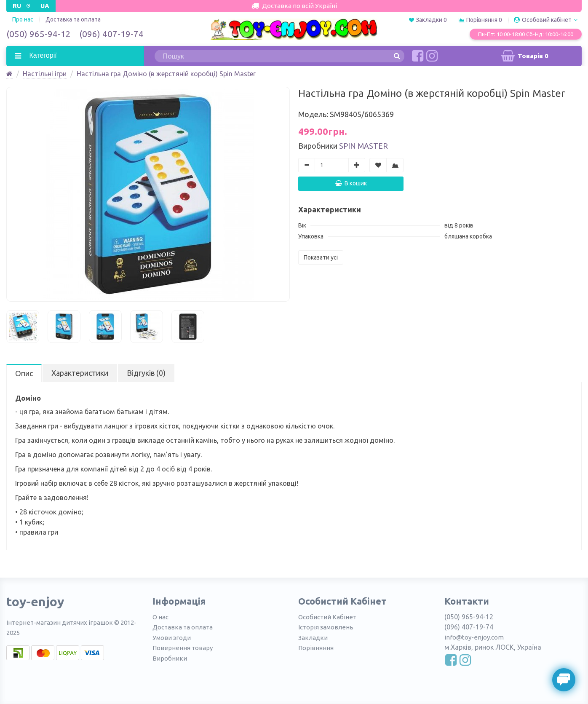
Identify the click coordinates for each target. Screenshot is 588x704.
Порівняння (316, 648)
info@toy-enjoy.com (474, 637)
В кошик (351, 183)
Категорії (42, 55)
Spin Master (363, 146)
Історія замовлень (326, 627)
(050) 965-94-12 (39, 34)
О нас (160, 617)
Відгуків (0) (146, 373)
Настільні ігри (45, 74)
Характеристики (80, 373)
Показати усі (321, 257)
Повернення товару (183, 648)
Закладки (313, 638)
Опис (24, 373)
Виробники (170, 658)
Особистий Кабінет (327, 617)
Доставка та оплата (73, 19)
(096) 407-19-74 (111, 34)
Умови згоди (172, 638)
